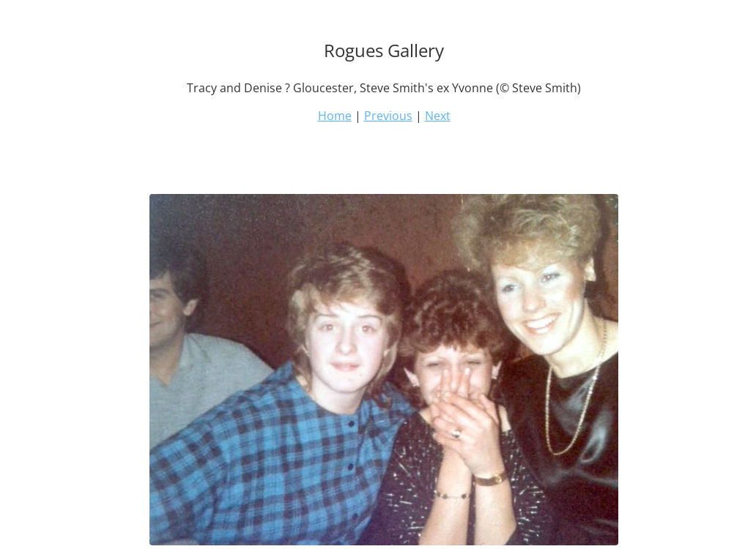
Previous (388, 116)
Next (438, 116)
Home (335, 116)
